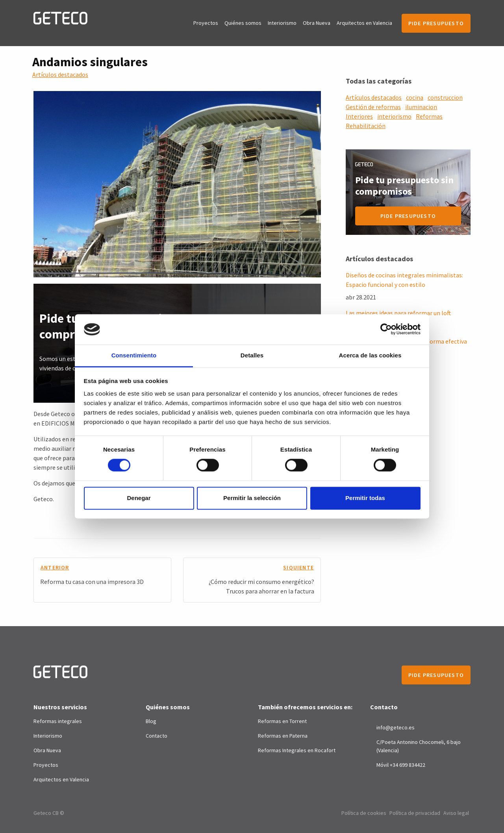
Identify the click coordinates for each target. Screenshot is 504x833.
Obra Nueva (317, 23)
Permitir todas (365, 498)
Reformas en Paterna (283, 736)
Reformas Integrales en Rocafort (297, 750)
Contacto (157, 736)
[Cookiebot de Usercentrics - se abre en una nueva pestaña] (386, 329)
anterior (55, 567)
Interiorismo (282, 23)
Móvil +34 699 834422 (401, 765)
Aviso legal (456, 813)
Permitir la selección (252, 498)
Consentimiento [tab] (134, 355)
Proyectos (206, 23)
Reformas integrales (58, 721)
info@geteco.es (396, 727)
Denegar (139, 498)
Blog (151, 721)
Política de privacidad (415, 813)
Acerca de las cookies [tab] (370, 355)
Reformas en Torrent (282, 721)
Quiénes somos (243, 23)
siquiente (298, 567)
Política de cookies (364, 813)
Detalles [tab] (252, 355)
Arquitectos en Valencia (364, 23)
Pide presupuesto (436, 23)
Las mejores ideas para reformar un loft (398, 313)
